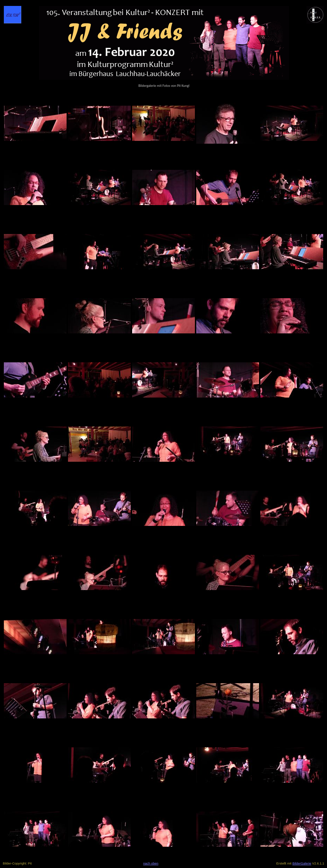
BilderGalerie (302, 863)
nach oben (151, 863)
